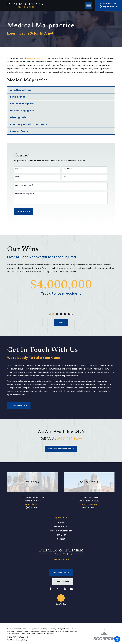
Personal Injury (61, 527)
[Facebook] (51, 589)
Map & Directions (32, 504)
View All (61, 322)
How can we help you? (25, 194)
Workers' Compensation (61, 531)
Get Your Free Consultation (61, 449)
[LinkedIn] (71, 589)
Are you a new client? (24, 185)
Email (65, 177)
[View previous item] (50, 314)
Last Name (67, 168)
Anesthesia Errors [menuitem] (21, 90)
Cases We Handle (19, 405)
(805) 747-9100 (89, 508)
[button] (117, 639)
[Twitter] (57, 589)
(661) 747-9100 (109, 7)
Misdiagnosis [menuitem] (18, 117)
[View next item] (72, 314)
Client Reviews (63, 582)
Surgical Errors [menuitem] (19, 131)
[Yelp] (65, 589)
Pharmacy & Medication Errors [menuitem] (29, 124)
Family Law (61, 535)
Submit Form (24, 211)
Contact (61, 539)
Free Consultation (61, 573)
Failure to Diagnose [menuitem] (22, 104)
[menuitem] (61, 523)
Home (61, 523)
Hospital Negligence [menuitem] (22, 111)
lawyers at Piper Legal (36, 58)
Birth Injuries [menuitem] (18, 97)
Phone (18, 177)
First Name (20, 168)
